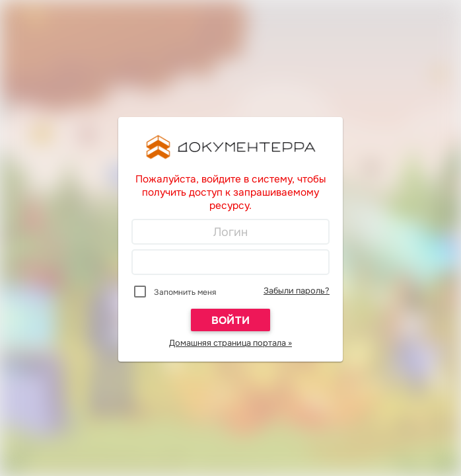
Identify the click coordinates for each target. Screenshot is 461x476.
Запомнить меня (185, 292)
